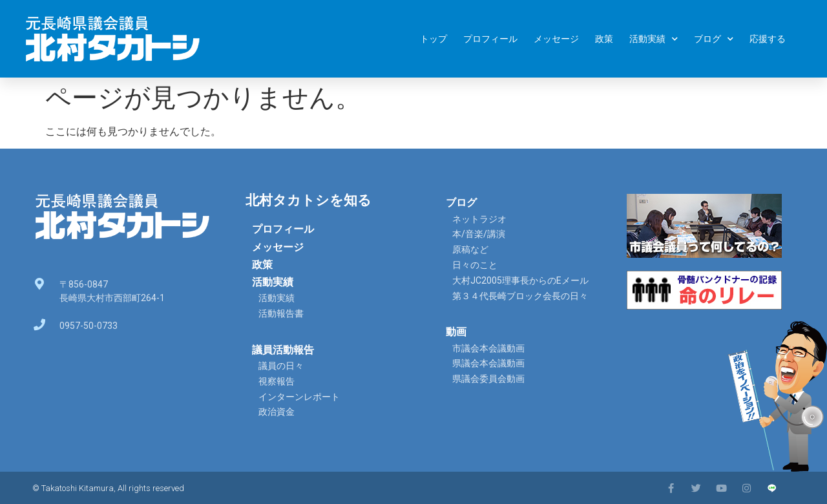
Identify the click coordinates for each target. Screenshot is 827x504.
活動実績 (654, 39)
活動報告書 (281, 313)
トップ (434, 39)
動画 (456, 332)
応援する (768, 39)
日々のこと (475, 265)
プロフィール (490, 39)
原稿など (470, 249)
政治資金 (277, 412)
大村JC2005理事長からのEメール (520, 280)
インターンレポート (299, 397)
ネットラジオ (479, 219)
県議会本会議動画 (488, 363)
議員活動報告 (283, 350)
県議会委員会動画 (488, 379)
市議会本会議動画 (488, 348)
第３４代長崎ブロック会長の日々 (520, 296)
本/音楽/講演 (479, 234)
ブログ (714, 39)
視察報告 (277, 381)
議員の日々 (281, 366)
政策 (604, 39)
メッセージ (556, 39)
